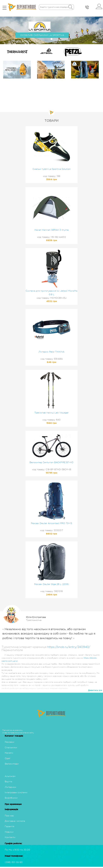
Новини (9, 832)
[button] (3, 29)
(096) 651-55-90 (14, 862)
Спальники (11, 747)
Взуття (8, 782)
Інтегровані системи (16, 792)
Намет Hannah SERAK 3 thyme (51, 230)
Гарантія (9, 826)
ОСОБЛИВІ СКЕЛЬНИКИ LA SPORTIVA (42, 35)
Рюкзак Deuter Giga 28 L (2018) (51, 584)
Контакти (10, 837)
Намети (9, 753)
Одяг (8, 758)
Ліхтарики (10, 787)
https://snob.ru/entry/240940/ (69, 647)
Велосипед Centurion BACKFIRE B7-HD (51, 462)
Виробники (11, 798)
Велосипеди (12, 764)
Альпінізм (10, 776)
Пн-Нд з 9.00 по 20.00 (17, 850)
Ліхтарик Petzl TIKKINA (51, 352)
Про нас (9, 816)
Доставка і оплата (15, 821)
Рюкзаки (9, 742)
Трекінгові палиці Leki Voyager (52, 413)
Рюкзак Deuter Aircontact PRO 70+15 (51, 523)
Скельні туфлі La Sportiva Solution (52, 169)
